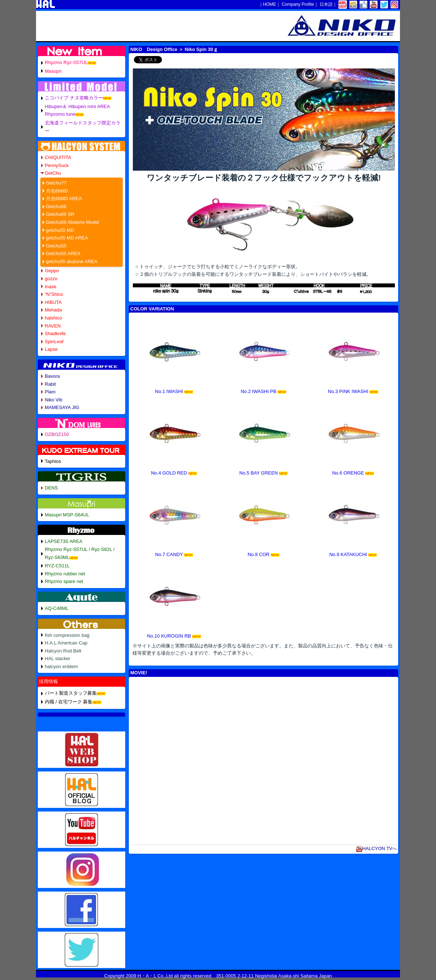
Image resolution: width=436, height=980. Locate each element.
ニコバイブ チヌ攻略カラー (74, 98)
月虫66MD (57, 191)
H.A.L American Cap (66, 643)
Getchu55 (56, 246)
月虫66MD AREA (64, 199)
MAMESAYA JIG (62, 407)
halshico (53, 318)
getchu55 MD (60, 230)
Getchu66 (56, 207)
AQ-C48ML (57, 608)
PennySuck (57, 165)
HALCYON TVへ (377, 848)
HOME (270, 4)
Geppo (52, 271)
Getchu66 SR (60, 214)
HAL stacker (58, 658)
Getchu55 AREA (63, 253)
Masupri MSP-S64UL (67, 515)
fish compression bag (67, 635)
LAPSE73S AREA (64, 541)
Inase (51, 287)
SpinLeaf (54, 342)
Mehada (53, 310)
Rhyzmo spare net (64, 581)
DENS (51, 488)
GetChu (53, 173)
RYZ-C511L (57, 566)
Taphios (53, 461)
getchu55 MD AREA (67, 238)
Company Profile (298, 4)
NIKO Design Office (154, 49)
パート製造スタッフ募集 (71, 693)
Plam (50, 392)
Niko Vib (53, 400)
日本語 (326, 4)
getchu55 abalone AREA (72, 261)
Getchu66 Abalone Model (72, 222)
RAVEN (53, 326)
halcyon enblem (61, 666)
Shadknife (55, 334)
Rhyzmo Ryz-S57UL (66, 62)
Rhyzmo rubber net (65, 574)
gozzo (51, 279)
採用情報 (48, 681)
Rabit (50, 384)
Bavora (52, 376)
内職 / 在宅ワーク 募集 (69, 702)
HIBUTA (53, 302)
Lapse (51, 349)
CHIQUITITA (58, 157)
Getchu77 (56, 183)
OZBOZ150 (57, 434)
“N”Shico (54, 294)
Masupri (53, 71)
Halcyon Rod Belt (63, 651)
